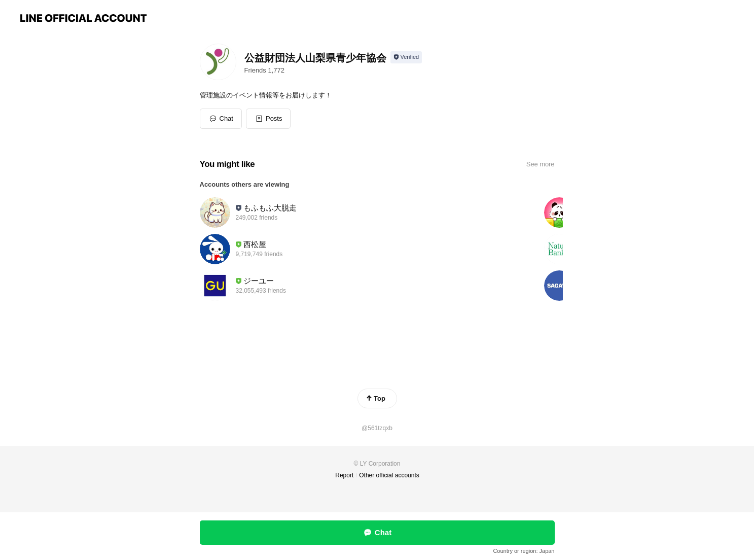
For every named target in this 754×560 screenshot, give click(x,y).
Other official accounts (389, 475)
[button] (268, 119)
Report (344, 475)
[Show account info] (406, 57)
